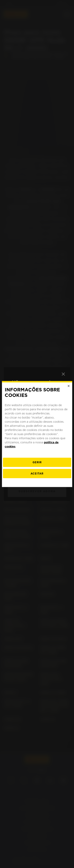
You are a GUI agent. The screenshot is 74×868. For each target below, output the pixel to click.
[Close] (69, 386)
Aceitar (37, 474)
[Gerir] (37, 462)
